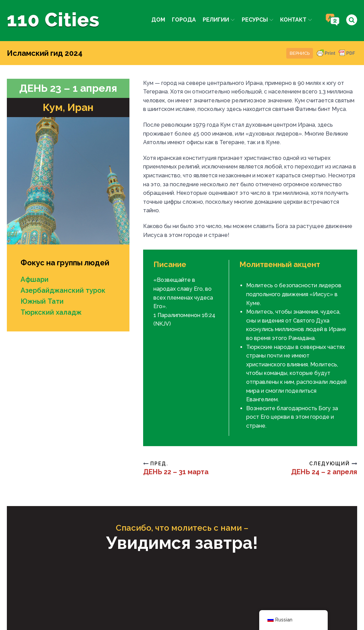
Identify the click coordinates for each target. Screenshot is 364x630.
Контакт (296, 20)
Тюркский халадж (51, 312)
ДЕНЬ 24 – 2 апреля (324, 472)
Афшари (35, 279)
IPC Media (253, 600)
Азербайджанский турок (63, 290)
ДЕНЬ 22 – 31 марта (176, 472)
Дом (158, 20)
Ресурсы (258, 20)
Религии (219, 20)
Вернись (300, 53)
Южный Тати (42, 301)
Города (184, 20)
